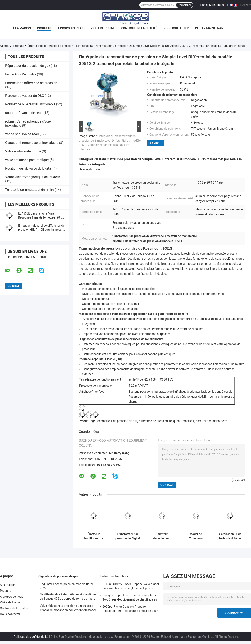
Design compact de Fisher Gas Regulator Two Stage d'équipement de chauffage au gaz (130, 598)
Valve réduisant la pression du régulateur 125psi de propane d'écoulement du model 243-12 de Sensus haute (68, 608)
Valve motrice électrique (23, 151)
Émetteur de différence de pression (50, 46)
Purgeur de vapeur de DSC (25, 96)
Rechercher (184, 5)
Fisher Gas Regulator (21, 74)
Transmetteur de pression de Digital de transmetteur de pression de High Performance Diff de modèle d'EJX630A (128, 536)
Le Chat (155, 143)
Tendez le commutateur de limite (30, 190)
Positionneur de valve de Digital (28, 168)
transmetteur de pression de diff (116, 421)
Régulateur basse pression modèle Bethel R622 (67, 586)
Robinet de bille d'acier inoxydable (30, 104)
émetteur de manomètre (212, 421)
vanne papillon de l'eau (22, 134)
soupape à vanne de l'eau (24, 113)
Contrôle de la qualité (139, 28)
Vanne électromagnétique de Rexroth (33, 177)
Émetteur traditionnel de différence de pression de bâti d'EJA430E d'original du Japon (94, 536)
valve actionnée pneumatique (27, 160)
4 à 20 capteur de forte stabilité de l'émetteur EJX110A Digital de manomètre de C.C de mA (230, 536)
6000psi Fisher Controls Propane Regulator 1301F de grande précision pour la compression (130, 609)
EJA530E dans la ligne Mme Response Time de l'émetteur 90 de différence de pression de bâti (41, 217)
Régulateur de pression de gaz (28, 66)
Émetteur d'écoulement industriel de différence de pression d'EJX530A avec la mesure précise (162, 536)
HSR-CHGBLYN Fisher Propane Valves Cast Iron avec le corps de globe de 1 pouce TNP (131, 587)
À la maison (22, 28)
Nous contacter (176, 28)
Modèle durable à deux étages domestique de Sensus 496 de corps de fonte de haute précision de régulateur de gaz (68, 597)
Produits (44, 28)
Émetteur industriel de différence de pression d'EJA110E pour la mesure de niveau (41, 230)
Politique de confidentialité (31, 637)
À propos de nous (71, 28)
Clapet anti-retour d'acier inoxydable (32, 143)
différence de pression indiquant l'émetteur (167, 421)
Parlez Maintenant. (213, 5)
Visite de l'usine (103, 28)
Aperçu (5, 46)
